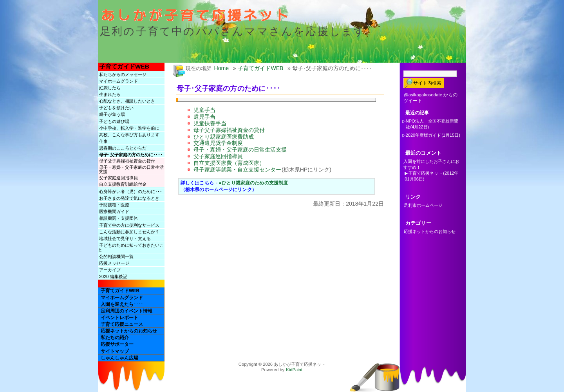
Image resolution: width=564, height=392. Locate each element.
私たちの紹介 (115, 338)
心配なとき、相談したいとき (127, 101)
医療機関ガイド (114, 211)
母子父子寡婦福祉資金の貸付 (127, 161)
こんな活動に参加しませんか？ (129, 232)
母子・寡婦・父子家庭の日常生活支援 (131, 169)
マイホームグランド (118, 81)
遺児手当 (204, 117)
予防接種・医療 (114, 205)
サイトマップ (115, 351)
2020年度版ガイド (423, 135)
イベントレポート (119, 318)
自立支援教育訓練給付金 (123, 184)
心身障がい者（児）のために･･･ (131, 191)
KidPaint (294, 370)
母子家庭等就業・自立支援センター (237, 170)
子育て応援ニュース (122, 324)
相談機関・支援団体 (118, 218)
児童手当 (204, 110)
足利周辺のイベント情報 (127, 311)
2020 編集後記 (113, 276)
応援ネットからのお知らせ (129, 331)
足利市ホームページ (423, 205)
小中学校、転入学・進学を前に (129, 128)
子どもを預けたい (116, 108)
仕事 (103, 141)
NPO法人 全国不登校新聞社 (432, 124)
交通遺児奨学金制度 (218, 143)
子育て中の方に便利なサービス (129, 225)
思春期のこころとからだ (123, 148)
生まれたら (110, 94)
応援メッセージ (114, 263)
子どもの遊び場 (114, 121)
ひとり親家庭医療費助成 (224, 137)
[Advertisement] (272, 225)
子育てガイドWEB (124, 66)
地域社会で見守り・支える (125, 238)
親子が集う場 (112, 114)
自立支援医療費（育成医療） (229, 163)
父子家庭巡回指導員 (118, 178)
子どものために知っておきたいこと (131, 247)
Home (222, 68)
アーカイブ (110, 270)
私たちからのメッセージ (123, 74)
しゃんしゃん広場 (119, 358)
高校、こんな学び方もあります (129, 135)
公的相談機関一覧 (116, 257)
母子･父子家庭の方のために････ (131, 155)
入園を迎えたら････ (122, 304)
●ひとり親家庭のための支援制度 (253, 183)
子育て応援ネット (425, 173)
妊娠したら (110, 88)
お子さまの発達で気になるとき (129, 198)
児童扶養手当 (210, 123)
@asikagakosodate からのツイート (430, 98)
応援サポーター (117, 344)
